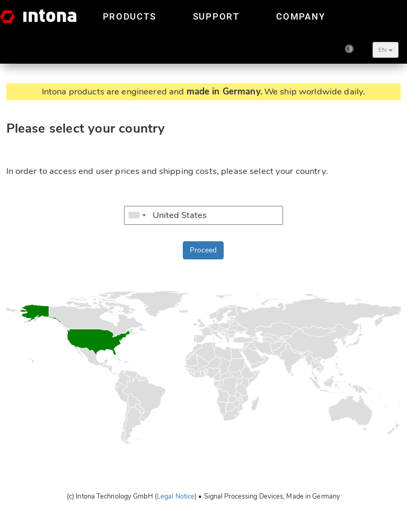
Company (300, 16)
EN (386, 50)
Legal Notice (176, 496)
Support (216, 16)
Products (130, 16)
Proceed (203, 250)
